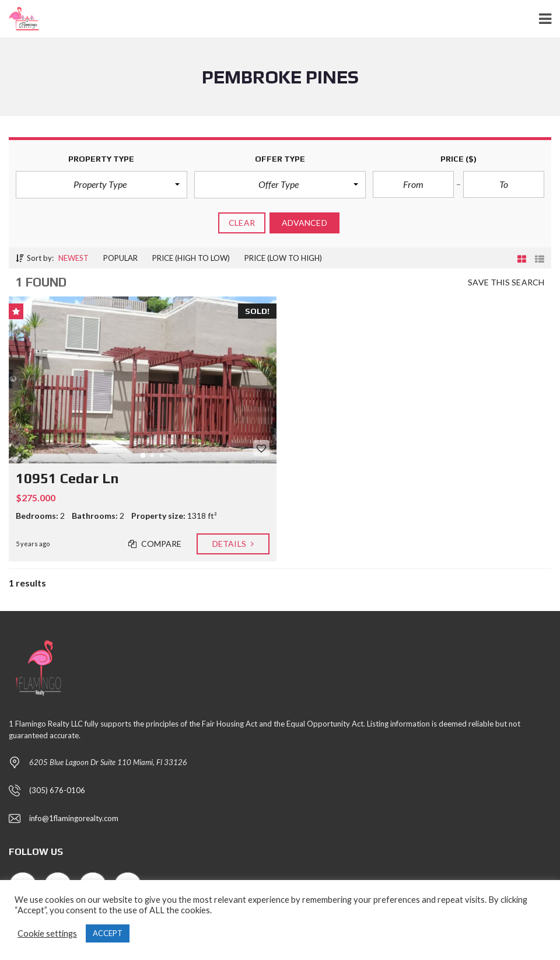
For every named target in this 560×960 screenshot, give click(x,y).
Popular (120, 258)
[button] (101, 184)
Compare (155, 544)
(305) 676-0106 (57, 790)
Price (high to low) (191, 258)
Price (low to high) (283, 258)
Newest (73, 258)
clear (242, 223)
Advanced (304, 223)
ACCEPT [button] (108, 933)
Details (233, 544)
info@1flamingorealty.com (74, 818)
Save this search (506, 282)
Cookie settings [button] (47, 933)
